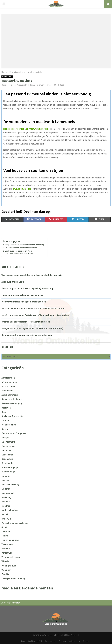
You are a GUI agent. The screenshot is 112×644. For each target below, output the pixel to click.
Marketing (6, 497)
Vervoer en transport (11, 557)
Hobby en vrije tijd (10, 467)
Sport (4, 527)
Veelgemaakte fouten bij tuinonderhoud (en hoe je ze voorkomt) (32, 329)
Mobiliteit (6, 506)
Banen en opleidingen (12, 399)
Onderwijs (6, 519)
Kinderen (6, 489)
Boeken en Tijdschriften (13, 416)
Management (8, 493)
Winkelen (6, 561)
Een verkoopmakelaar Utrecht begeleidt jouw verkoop (27, 288)
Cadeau (5, 421)
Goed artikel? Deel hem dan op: (21, 254)
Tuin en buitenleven (10, 540)
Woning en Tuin (9, 566)
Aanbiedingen (8, 378)
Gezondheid (7, 459)
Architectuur (7, 391)
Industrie (6, 476)
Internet (5, 480)
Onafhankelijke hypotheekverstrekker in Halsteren (26, 322)
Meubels (6, 502)
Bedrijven (6, 408)
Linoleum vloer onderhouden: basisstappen (22, 295)
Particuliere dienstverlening (15, 523)
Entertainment (7, 77)
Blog (4, 412)
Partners (62, 641)
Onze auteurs (51, 641)
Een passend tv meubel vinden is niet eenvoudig (25, 245)
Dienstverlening (9, 425)
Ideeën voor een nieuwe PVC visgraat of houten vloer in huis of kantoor (36, 315)
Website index (74, 641)
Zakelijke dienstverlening (13, 578)
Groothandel (8, 463)
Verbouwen (7, 553)
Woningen (6, 570)
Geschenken (7, 455)
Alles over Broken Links (13, 282)
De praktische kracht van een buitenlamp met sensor (27, 335)
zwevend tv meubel (22, 189)
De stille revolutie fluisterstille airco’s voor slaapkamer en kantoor (33, 308)
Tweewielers (7, 544)
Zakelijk (5, 574)
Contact (86, 641)
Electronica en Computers (14, 433)
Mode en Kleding (10, 510)
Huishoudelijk (8, 472)
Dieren (5, 429)
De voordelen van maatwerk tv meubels (21, 248)
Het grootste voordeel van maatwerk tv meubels (26, 129)
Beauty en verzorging (12, 403)
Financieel (6, 450)
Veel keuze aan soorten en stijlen (19, 251)
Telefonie (6, 532)
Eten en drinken (9, 446)
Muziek (5, 514)
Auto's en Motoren (10, 395)
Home (23, 641)
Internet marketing (10, 485)
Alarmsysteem (8, 386)
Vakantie (6, 549)
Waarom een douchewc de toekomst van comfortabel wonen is (32, 275)
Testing (5, 536)
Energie (5, 438)
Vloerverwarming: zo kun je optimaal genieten (24, 302)
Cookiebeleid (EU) (35, 641)
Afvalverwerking (9, 382)
